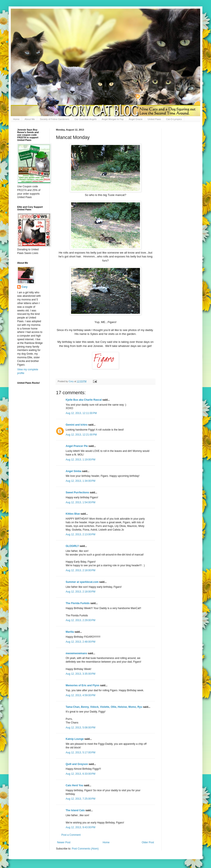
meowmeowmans (76, 653)
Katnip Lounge (75, 739)
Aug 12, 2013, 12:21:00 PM (81, 435)
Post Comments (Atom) (85, 849)
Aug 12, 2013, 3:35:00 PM (81, 674)
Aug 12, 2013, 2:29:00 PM (81, 620)
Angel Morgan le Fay (113, 119)
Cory (24, 287)
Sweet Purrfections (77, 492)
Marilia (70, 632)
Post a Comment (71, 835)
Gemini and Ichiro (77, 425)
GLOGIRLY (72, 546)
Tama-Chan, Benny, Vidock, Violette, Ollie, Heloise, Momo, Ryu (104, 707)
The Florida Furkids (78, 603)
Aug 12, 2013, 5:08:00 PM (81, 728)
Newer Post (64, 842)
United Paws (154, 119)
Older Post (148, 842)
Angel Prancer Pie (77, 446)
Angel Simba (74, 471)
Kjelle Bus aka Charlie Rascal (84, 400)
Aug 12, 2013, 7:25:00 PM (81, 799)
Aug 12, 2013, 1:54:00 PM (81, 502)
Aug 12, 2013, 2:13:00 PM (81, 534)
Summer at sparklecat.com (82, 582)
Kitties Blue (73, 514)
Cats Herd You (74, 785)
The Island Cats (75, 810)
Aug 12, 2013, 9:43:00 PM (81, 827)
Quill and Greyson (77, 764)
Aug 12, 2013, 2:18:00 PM (81, 570)
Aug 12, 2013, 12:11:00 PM (81, 413)
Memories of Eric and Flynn (83, 685)
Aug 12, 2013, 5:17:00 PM (81, 753)
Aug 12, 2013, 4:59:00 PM (81, 695)
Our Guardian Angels (86, 119)
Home (16, 119)
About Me (30, 119)
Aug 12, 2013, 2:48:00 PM (81, 642)
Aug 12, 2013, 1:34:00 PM (81, 481)
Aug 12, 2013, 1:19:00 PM (81, 460)
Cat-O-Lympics (174, 119)
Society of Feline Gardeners (54, 119)
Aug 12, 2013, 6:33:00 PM (81, 774)
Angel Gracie (136, 119)
